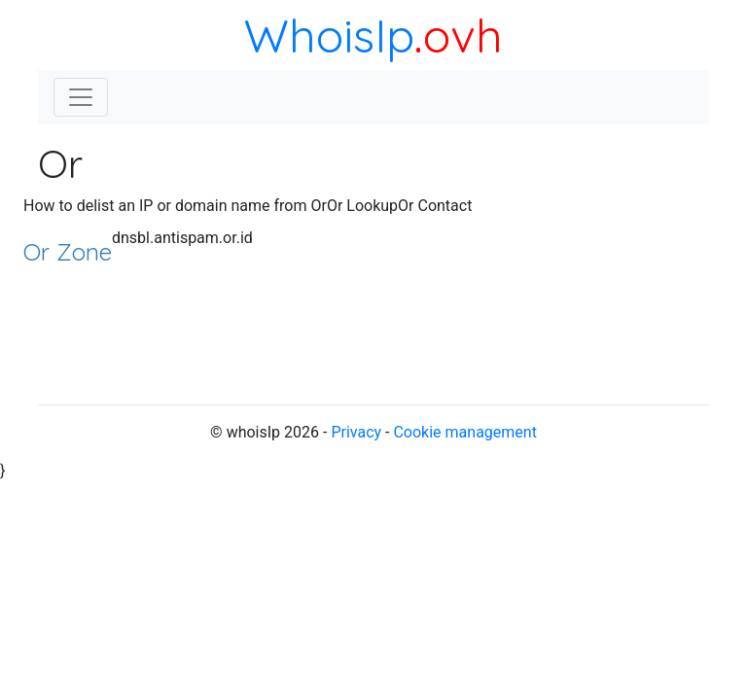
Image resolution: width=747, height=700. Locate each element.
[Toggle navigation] (81, 97)
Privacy (356, 432)
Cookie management (464, 432)
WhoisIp (329, 35)
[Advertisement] (607, 292)
